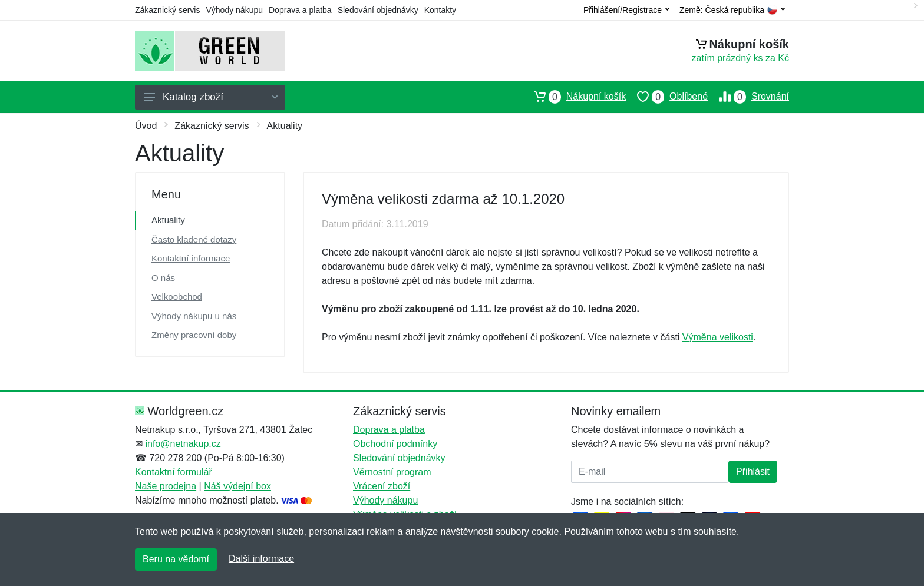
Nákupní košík (574, 97)
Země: (732, 10)
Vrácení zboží (382, 486)
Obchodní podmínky (395, 444)
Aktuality (168, 220)
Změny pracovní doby (194, 335)
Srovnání (748, 97)
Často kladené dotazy (194, 239)
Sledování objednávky (378, 10)
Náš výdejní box (237, 486)
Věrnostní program (392, 472)
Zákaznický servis (167, 10)
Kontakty (440, 10)
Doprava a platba (300, 10)
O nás (163, 278)
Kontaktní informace (191, 258)
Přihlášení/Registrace (626, 10)
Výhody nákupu (234, 10)
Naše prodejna (166, 486)
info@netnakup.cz (183, 444)
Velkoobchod (177, 297)
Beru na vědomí (176, 559)
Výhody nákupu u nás (194, 316)
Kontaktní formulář (174, 472)
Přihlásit (753, 471)
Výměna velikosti (718, 337)
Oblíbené (667, 97)
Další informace (261, 559)
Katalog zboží (211, 97)
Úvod (146, 126)
